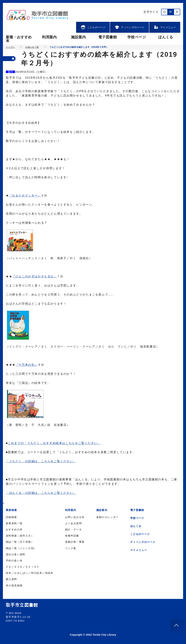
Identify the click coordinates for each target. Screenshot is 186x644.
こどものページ (93, 27)
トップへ (10, 47)
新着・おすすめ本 (19, 39)
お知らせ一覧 (32, 47)
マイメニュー (165, 27)
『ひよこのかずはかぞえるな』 (35, 276)
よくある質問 (73, 523)
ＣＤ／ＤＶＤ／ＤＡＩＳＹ (23, 567)
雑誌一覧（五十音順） (20, 542)
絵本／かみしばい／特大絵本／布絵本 (30, 573)
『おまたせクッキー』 (25, 195)
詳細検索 (11, 517)
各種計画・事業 (75, 542)
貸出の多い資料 (16, 554)
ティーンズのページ (130, 27)
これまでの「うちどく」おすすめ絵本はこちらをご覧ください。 (54, 443)
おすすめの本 (14, 529)
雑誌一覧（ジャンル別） (21, 548)
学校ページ (137, 37)
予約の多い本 (14, 561)
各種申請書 (72, 536)
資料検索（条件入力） (20, 536)
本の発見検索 (14, 585)
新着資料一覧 (14, 523)
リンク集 (71, 548)
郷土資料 (11, 579)
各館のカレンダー (107, 517)
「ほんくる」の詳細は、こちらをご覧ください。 (41, 493)
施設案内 (78, 37)
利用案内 (49, 37)
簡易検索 (11, 510)
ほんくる (166, 37)
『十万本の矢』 (27, 365)
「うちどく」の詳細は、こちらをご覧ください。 (41, 461)
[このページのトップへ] (177, 625)
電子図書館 (108, 37)
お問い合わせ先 (75, 517)
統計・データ (73, 529)
